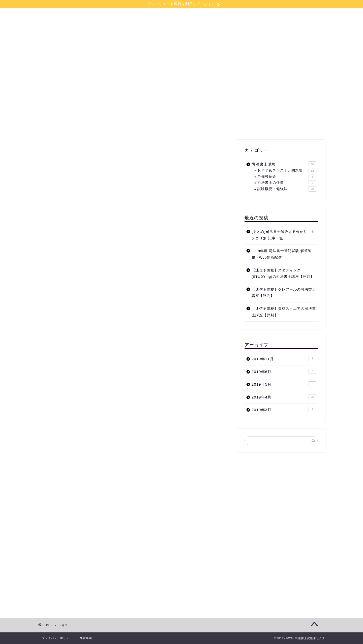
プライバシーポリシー (57, 638)
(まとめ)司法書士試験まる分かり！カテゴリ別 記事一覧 (283, 235)
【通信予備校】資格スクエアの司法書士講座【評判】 (284, 312)
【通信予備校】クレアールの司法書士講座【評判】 (284, 293)
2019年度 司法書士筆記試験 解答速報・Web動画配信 (282, 254)
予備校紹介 (287, 177)
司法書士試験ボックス (181, 26)
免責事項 (86, 638)
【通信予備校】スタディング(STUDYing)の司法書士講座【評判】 (283, 274)
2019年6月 (284, 371)
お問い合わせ (211, 51)
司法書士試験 (284, 164)
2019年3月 (284, 409)
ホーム (146, 51)
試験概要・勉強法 (287, 189)
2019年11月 (284, 358)
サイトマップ (176, 51)
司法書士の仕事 (287, 183)
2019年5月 (284, 384)
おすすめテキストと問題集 (287, 171)
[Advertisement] (281, 99)
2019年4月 (284, 397)
